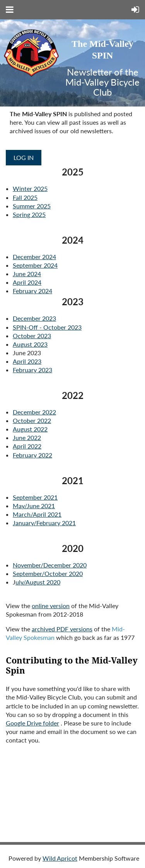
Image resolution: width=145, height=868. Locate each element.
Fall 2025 (25, 197)
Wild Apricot (60, 858)
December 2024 (34, 257)
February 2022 (32, 455)
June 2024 (27, 274)
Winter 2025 (30, 188)
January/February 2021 (44, 523)
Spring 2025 (29, 214)
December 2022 (34, 412)
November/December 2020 (50, 565)
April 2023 (27, 361)
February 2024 (32, 291)
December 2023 (34, 318)
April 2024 (27, 282)
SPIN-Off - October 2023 (47, 327)
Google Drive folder (32, 723)
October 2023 (32, 336)
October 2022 (32, 420)
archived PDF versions (62, 629)
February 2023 (32, 370)
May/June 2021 (34, 506)
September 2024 (35, 265)
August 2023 (30, 344)
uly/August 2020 (38, 582)
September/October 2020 (48, 573)
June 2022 (27, 437)
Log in (24, 157)
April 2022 (27, 446)
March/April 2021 (37, 514)
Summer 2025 (32, 206)
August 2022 (30, 429)
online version (51, 606)
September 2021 (35, 497)
